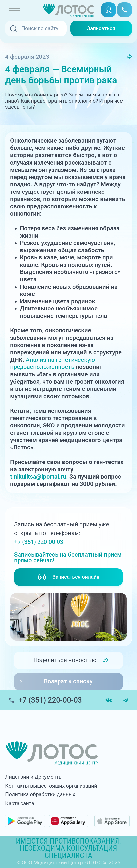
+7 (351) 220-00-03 (39, 542)
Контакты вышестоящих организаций (51, 786)
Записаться (101, 28)
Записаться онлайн (68, 577)
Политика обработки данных (40, 794)
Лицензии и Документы (34, 777)
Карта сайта (20, 803)
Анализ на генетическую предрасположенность (53, 364)
